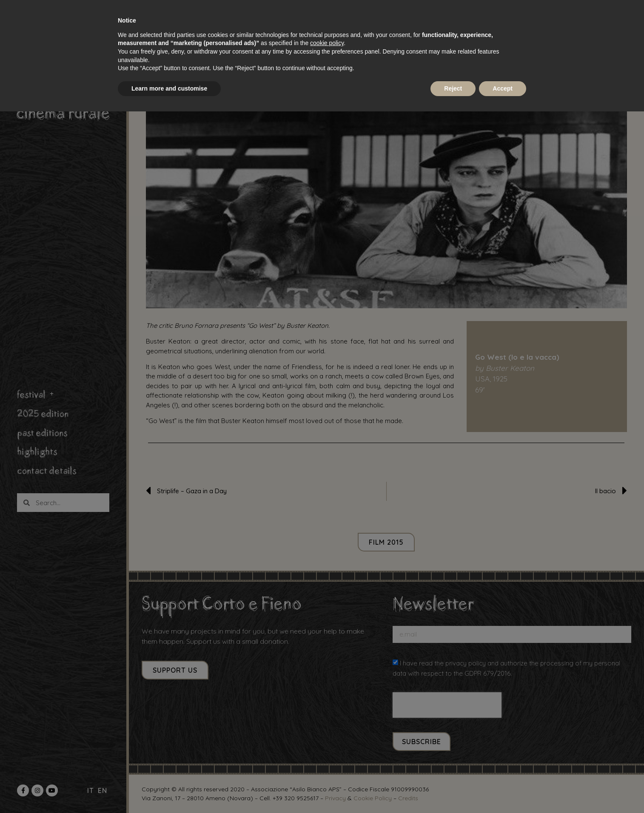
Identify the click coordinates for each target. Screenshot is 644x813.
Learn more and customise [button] (169, 88)
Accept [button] (503, 88)
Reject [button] (453, 88)
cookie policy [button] (327, 43)
